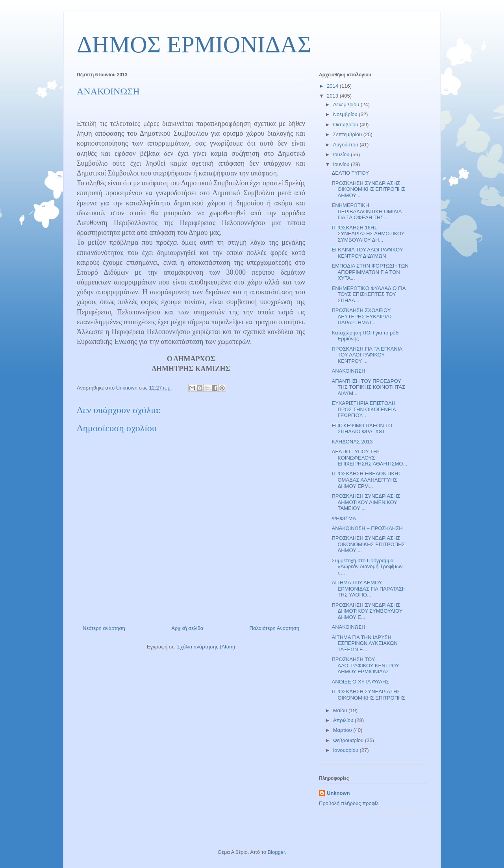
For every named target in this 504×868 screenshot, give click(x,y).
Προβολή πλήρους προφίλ (349, 803)
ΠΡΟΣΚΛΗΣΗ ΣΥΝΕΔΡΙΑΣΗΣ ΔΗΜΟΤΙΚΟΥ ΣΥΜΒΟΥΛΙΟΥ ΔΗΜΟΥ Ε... (367, 611)
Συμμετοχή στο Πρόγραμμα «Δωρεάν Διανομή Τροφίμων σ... (367, 567)
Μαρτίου (343, 730)
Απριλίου (344, 720)
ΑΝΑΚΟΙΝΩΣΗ (348, 371)
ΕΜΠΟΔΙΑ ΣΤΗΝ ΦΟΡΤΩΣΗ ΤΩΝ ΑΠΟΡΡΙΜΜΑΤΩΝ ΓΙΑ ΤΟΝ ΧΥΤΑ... (370, 272)
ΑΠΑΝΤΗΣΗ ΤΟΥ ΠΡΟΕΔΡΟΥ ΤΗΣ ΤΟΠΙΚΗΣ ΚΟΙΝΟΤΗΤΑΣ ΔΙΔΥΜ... (368, 387)
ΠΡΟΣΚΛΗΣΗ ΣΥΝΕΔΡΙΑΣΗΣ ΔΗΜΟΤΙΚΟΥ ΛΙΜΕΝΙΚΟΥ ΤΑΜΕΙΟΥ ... (366, 502)
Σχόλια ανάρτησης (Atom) (206, 647)
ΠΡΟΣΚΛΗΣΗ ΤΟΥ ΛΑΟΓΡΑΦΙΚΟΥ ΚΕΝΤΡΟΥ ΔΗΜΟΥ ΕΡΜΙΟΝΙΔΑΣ (365, 665)
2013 (333, 96)
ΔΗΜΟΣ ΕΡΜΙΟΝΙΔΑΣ (194, 44)
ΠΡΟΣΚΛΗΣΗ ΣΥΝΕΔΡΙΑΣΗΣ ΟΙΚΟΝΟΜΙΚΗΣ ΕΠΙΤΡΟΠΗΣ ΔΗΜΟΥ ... (368, 189)
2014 (333, 86)
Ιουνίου (342, 164)
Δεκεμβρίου (347, 104)
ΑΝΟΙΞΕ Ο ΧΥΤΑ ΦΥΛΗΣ (360, 682)
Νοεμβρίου (346, 114)
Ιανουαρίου (346, 750)
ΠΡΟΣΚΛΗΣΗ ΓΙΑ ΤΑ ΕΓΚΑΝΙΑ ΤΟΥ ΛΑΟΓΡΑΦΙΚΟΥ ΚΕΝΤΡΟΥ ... (367, 355)
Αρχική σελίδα (187, 628)
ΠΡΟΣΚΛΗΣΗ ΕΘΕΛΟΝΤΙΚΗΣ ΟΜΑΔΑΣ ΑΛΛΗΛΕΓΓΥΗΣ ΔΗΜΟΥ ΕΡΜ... (366, 480)
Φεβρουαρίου (349, 740)
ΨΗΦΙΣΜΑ (344, 518)
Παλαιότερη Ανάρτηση (274, 628)
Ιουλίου (342, 154)
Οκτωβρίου (346, 125)
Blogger (276, 852)
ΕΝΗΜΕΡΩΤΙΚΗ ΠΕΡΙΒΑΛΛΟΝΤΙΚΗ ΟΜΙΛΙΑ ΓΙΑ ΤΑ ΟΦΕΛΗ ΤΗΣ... (366, 211)
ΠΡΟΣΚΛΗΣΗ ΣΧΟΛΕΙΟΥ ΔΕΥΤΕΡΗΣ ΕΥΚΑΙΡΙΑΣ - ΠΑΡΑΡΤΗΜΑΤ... (364, 316)
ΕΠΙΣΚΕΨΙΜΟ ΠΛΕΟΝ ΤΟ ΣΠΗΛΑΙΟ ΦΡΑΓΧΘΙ (362, 429)
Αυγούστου (346, 145)
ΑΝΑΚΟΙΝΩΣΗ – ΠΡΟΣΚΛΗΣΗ (367, 528)
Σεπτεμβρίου (348, 134)
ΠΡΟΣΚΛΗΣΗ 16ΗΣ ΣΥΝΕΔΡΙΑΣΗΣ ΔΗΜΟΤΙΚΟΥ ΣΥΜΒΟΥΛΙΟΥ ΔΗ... (368, 234)
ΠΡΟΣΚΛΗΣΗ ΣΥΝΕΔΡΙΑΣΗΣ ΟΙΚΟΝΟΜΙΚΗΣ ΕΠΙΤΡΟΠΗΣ (368, 695)
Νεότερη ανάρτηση (104, 628)
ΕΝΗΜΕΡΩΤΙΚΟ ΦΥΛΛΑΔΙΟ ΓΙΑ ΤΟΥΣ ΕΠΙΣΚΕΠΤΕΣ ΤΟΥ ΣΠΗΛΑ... (368, 294)
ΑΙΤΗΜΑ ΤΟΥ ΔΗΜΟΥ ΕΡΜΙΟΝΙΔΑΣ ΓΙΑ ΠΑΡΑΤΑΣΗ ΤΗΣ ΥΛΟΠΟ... (369, 589)
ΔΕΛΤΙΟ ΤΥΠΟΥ (350, 173)
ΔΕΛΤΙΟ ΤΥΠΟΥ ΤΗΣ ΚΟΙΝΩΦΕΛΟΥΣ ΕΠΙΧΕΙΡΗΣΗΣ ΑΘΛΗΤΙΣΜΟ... (369, 458)
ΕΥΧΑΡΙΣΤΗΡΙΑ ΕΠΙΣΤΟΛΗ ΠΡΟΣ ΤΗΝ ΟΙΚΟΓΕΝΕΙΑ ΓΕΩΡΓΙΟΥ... (363, 409)
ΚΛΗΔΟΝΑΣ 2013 (352, 442)
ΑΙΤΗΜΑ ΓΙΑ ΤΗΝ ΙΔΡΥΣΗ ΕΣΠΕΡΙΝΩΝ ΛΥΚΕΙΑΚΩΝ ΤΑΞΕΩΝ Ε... (364, 643)
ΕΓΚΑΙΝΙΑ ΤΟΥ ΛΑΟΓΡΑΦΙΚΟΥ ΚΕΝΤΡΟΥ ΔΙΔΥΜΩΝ (367, 253)
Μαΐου (341, 710)
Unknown (338, 793)
